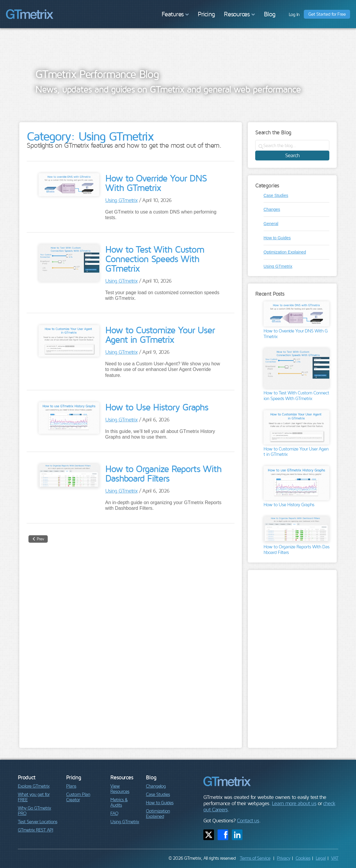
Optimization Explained (285, 252)
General (271, 224)
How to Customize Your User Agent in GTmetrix (160, 335)
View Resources (120, 789)
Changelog (156, 786)
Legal (321, 858)
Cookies (303, 858)
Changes (272, 209)
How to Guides (277, 238)
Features (175, 14)
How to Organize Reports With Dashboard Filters (163, 473)
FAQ (114, 813)
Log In (294, 14)
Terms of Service (255, 858)
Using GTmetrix (121, 200)
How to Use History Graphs (157, 407)
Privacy (284, 858)
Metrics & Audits (119, 802)
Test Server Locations (37, 821)
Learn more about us (294, 803)
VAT (335, 858)
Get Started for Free (327, 14)
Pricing (206, 14)
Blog (270, 14)
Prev (40, 539)
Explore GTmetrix (34, 786)
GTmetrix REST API (35, 830)
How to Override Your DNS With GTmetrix (156, 183)
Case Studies (276, 195)
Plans (71, 786)
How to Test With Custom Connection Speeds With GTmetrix (155, 259)
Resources (239, 14)
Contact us (248, 820)
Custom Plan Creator (78, 797)
